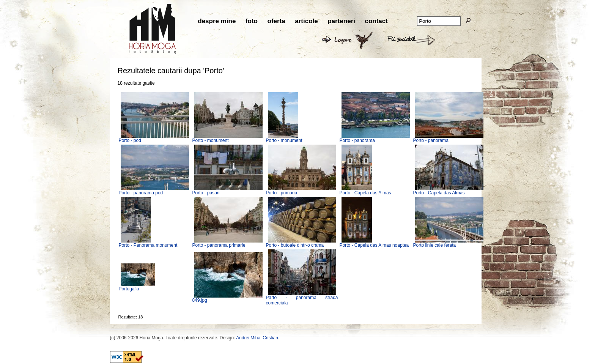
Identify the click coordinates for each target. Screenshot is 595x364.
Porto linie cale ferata (435, 245)
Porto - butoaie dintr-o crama (295, 245)
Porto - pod (130, 140)
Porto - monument (211, 140)
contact (376, 21)
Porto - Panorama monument (148, 245)
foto (252, 21)
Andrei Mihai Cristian (257, 338)
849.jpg (200, 300)
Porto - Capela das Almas (365, 193)
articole (306, 21)
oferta (276, 21)
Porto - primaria (282, 193)
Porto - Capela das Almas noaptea (374, 245)
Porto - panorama (357, 140)
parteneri (341, 21)
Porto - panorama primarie (219, 245)
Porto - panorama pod (141, 193)
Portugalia (129, 289)
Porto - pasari (206, 193)
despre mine (217, 21)
